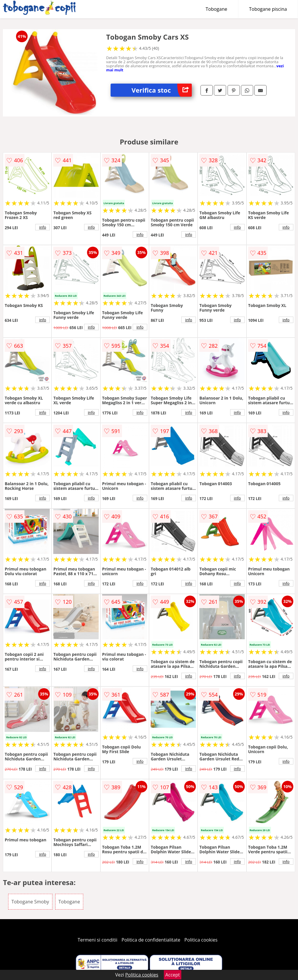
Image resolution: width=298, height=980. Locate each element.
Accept (173, 975)
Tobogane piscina (268, 9)
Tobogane (217, 9)
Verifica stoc (162, 90)
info (42, 227)
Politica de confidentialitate (151, 940)
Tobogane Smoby (30, 902)
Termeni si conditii (98, 940)
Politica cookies (201, 940)
